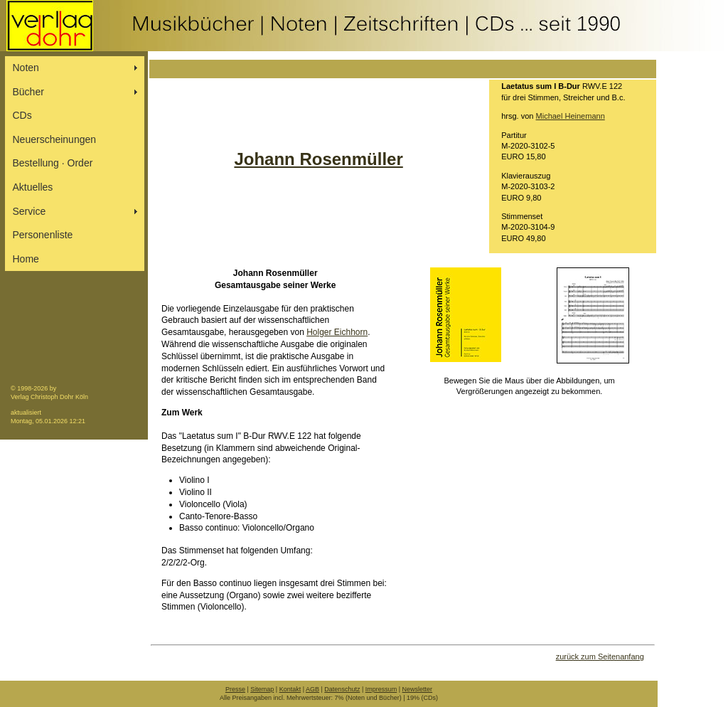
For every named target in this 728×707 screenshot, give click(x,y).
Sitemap (262, 689)
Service (30, 211)
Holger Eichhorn (337, 332)
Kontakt (290, 689)
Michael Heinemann (571, 116)
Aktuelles (33, 187)
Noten (26, 68)
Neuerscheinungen (55, 139)
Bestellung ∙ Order (53, 163)
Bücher (28, 92)
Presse (235, 689)
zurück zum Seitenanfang (600, 656)
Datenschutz (342, 689)
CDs (22, 115)
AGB (312, 689)
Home (26, 259)
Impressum (381, 689)
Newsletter (418, 689)
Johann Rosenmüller (318, 159)
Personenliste (43, 235)
